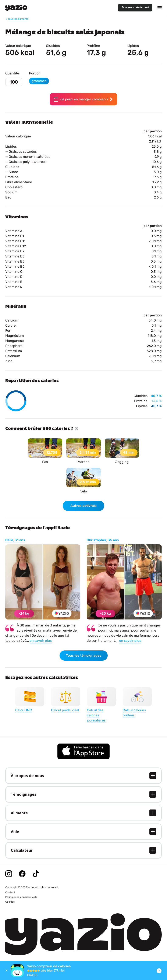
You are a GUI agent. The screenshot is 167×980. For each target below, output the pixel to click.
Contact (10, 892)
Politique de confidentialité (21, 897)
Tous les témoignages (84, 655)
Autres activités (83, 506)
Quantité (12, 73)
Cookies (10, 902)
